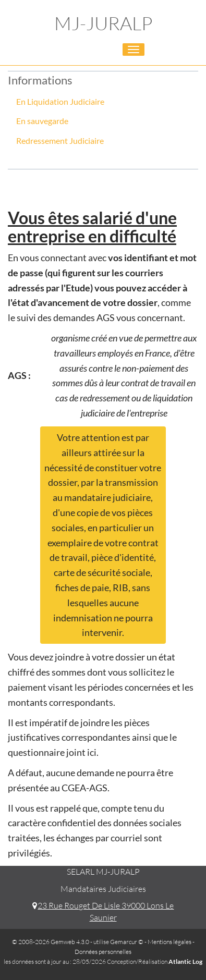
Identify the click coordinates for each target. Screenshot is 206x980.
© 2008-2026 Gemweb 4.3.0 (51, 942)
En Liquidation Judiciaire (60, 101)
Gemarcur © (127, 942)
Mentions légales (169, 942)
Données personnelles (103, 952)
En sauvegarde (42, 121)
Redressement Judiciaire (60, 140)
